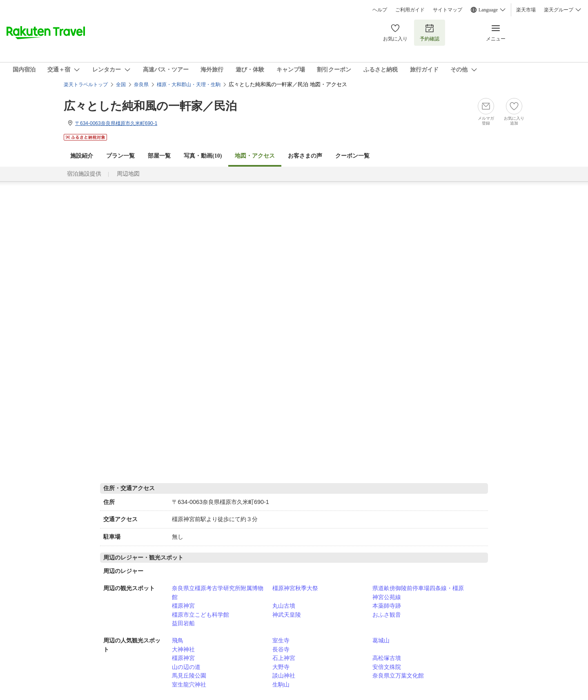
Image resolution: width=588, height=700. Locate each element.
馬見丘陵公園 (189, 675)
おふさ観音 (387, 615)
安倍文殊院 (387, 667)
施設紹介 (82, 156)
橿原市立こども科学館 (200, 615)
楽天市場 (526, 10)
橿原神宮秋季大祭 (295, 588)
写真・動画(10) (203, 156)
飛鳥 (178, 640)
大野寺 (281, 667)
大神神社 (183, 649)
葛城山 (381, 640)
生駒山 (281, 684)
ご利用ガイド (410, 10)
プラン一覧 (120, 156)
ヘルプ (380, 10)
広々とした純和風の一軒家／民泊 (150, 106)
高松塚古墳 (387, 658)
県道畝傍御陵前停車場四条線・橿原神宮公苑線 (418, 593)
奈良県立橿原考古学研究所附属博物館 (218, 593)
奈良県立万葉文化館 (398, 675)
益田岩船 (183, 623)
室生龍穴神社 (189, 684)
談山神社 (284, 675)
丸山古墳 (284, 606)
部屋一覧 (159, 156)
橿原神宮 (183, 606)
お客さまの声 (305, 156)
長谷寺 (281, 649)
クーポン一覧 (352, 156)
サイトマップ (448, 10)
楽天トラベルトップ (86, 85)
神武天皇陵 (287, 615)
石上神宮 (284, 658)
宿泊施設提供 (84, 174)
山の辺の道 (186, 667)
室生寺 (281, 640)
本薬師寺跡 (387, 606)
